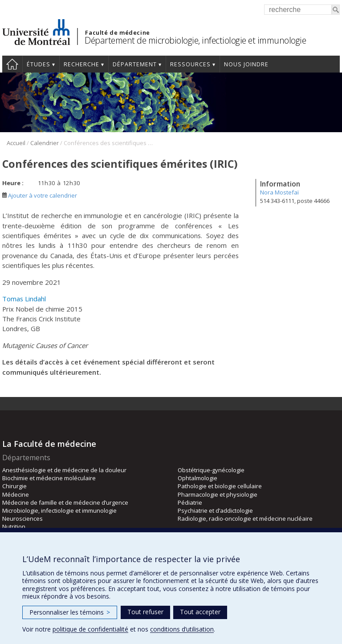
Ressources (190, 64)
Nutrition (14, 527)
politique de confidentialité (90, 629)
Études (39, 64)
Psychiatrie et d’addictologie (215, 510)
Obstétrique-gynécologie (211, 470)
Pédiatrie (190, 502)
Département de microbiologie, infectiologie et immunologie (195, 40)
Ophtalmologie (197, 478)
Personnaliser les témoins (70, 612)
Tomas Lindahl (24, 299)
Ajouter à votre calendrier (40, 195)
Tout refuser (145, 612)
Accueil (12, 64)
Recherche (81, 64)
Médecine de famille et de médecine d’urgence (65, 502)
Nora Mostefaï (279, 192)
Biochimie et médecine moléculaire (49, 478)
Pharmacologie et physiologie (218, 494)
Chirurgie (14, 486)
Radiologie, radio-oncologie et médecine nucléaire (245, 518)
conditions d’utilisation (182, 629)
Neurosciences (22, 518)
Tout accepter (200, 612)
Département (135, 64)
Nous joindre (246, 64)
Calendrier (45, 143)
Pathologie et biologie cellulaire (220, 486)
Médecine (16, 494)
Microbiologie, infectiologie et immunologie (59, 510)
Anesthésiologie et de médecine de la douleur (64, 470)
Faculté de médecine (117, 32)
